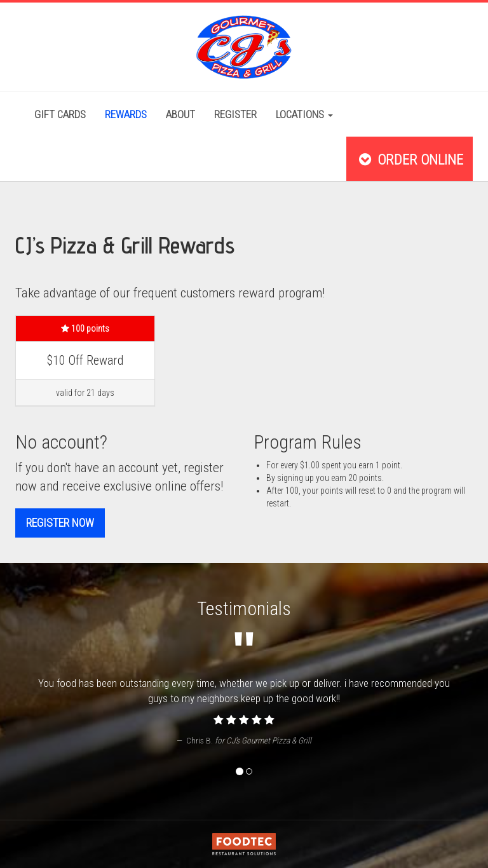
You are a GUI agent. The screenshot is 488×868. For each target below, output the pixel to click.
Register (235, 114)
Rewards (126, 114)
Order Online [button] (410, 159)
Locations (304, 114)
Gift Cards (60, 114)
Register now (60, 523)
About (180, 114)
